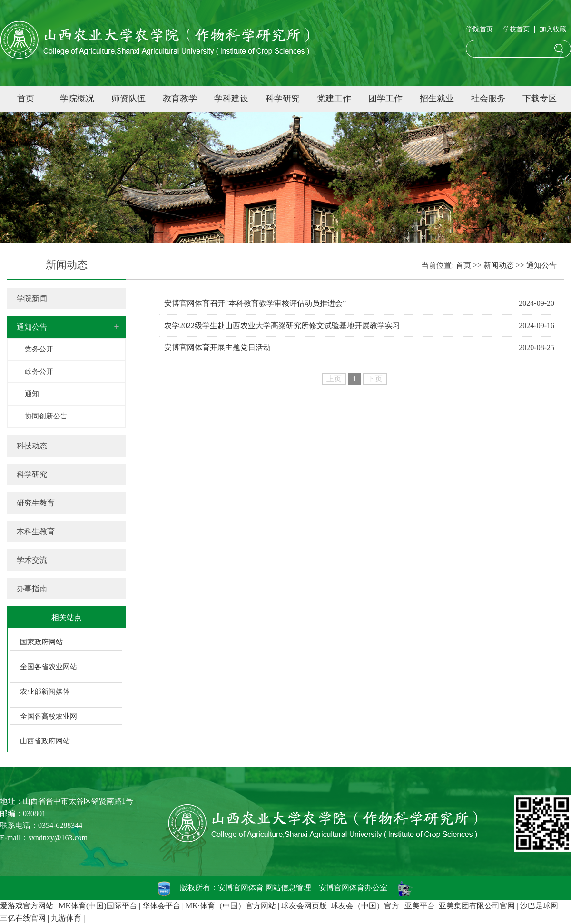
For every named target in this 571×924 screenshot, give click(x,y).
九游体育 (66, 918)
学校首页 (516, 29)
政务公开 (39, 371)
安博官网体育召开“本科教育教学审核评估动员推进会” (255, 303)
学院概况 (77, 98)
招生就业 (437, 98)
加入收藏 (553, 29)
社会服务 (488, 98)
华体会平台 (161, 906)
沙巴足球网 (539, 906)
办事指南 (32, 588)
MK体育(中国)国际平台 (98, 906)
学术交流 (32, 560)
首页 (26, 98)
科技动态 (32, 446)
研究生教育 (36, 503)
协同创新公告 (46, 416)
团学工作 (385, 98)
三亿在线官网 (23, 918)
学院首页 (480, 29)
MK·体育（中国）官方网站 (231, 906)
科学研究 (283, 98)
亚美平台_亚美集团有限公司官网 (460, 906)
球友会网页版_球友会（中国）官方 (340, 906)
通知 (32, 394)
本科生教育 (36, 531)
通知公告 (32, 327)
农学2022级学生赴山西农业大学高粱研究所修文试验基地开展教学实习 (282, 326)
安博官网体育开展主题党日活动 (217, 347)
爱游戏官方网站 (27, 906)
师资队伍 (128, 98)
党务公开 (39, 349)
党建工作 (334, 98)
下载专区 (540, 98)
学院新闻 (32, 298)
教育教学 (180, 98)
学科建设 (231, 98)
